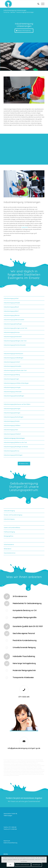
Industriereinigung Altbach (11, 307)
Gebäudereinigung (9, 511)
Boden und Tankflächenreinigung (25, 764)
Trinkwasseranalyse (15, 763)
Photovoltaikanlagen (8, 771)
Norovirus (43, 770)
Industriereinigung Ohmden (12, 421)
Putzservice (23, 761)
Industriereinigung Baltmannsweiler (14, 320)
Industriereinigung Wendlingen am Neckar (16, 447)
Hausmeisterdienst (25, 774)
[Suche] (37, 4)
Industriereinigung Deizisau (12, 332)
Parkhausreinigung (9, 532)
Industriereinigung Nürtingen (12, 413)
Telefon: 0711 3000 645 (10, 827)
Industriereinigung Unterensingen (15, 10)
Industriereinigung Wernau (12, 451)
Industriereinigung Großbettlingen (14, 358)
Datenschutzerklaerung (10, 843)
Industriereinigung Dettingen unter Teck (15, 341)
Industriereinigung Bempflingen (13, 324)
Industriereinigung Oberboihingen (14, 417)
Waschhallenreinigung (17, 766)
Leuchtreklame (16, 770)
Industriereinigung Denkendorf (13, 337)
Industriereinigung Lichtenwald (13, 392)
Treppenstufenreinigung (8, 770)
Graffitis (5, 768)
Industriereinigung (9, 519)
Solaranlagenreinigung (25, 771)
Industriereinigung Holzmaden (13, 366)
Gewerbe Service (14, 761)
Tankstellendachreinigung (8, 766)
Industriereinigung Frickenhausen (13, 354)
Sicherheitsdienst (9, 544)
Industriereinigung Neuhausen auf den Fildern (17, 404)
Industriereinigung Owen (11, 430)
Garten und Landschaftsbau (12, 528)
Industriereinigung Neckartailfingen (14, 396)
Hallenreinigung (29, 763)
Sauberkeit (25, 227)
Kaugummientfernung (8, 767)
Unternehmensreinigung (30, 761)
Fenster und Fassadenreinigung (13, 515)
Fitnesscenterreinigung (15, 776)
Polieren (40, 767)
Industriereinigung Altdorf (11, 311)
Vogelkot (9, 768)
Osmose (20, 773)
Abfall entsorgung (23, 763)
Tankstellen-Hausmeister (34, 771)
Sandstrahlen (29, 767)
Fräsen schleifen (34, 767)
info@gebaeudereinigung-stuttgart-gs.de (24, 748)
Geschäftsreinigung (19, 760)
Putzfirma (38, 770)
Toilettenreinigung (7, 761)
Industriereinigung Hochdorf (12, 362)
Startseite (13, 12)
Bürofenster (29, 770)
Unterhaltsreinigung (15, 773)
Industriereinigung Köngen (11, 379)
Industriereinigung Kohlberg (12, 375)
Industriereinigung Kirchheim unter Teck (15, 370)
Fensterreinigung (7, 776)
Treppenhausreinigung (37, 768)
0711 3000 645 (24, 697)
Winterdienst (8, 549)
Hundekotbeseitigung (39, 761)
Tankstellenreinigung (15, 764)
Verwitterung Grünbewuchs (16, 768)
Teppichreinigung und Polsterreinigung (37, 766)
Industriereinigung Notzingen (12, 409)
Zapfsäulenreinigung (26, 766)
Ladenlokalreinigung (39, 760)
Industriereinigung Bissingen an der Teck (16, 328)
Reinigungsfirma (9, 536)
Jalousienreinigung (32, 774)
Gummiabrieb (23, 767)
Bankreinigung (13, 760)
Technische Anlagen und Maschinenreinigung (31, 773)
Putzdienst (34, 770)
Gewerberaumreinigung (17, 774)
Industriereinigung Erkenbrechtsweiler (15, 345)
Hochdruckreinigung (16, 767)
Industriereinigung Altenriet (12, 315)
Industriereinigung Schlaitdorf (12, 434)
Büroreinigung (42, 771)
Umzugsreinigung (7, 773)
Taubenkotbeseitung (7, 763)
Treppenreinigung (29, 768)
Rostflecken (24, 768)
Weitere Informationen (23, 865)
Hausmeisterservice (10, 553)
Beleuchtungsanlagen (23, 770)
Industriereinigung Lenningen (12, 387)
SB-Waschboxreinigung (36, 764)
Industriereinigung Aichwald (12, 303)
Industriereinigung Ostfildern (12, 425)
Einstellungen (37, 865)
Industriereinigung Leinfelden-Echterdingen (16, 383)
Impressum (7, 841)
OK (10, 865)
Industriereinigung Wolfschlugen (13, 455)
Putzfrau (19, 761)
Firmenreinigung (7, 760)
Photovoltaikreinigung (16, 771)
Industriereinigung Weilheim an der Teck (15, 442)
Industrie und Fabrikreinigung (29, 760)
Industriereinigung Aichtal (11, 298)
